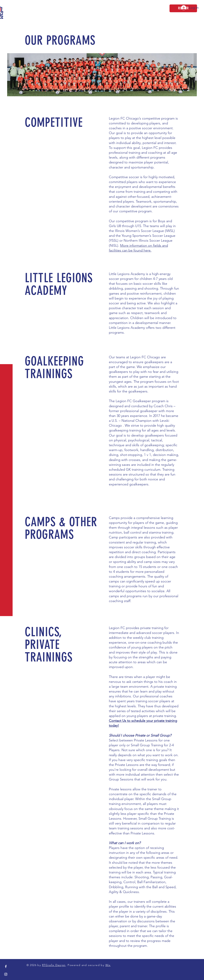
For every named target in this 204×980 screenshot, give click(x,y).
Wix (108, 965)
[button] (7, 6)
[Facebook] (6, 966)
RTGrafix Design (54, 965)
